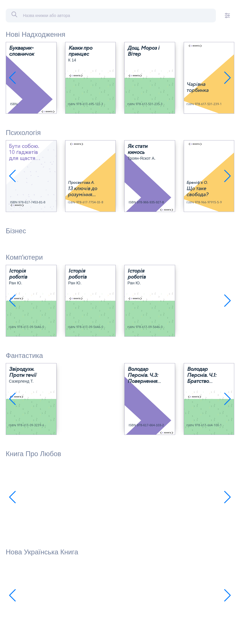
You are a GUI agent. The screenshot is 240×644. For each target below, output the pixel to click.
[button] (12, 78)
